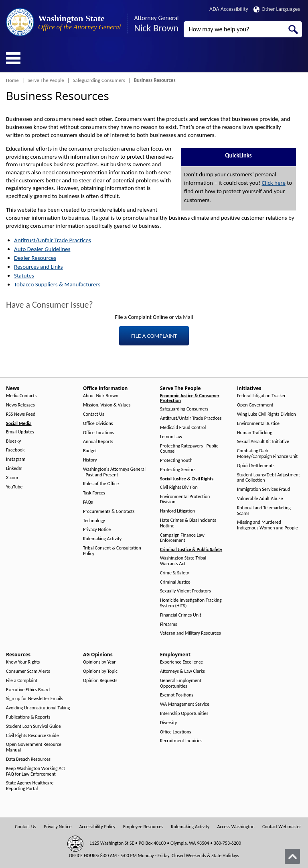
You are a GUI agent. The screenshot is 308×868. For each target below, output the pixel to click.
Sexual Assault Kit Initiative (263, 442)
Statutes (24, 276)
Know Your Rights (23, 662)
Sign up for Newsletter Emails (34, 699)
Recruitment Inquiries (181, 741)
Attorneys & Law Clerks (182, 671)
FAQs (88, 502)
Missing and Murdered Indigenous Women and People (267, 525)
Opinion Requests (100, 681)
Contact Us (94, 414)
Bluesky (13, 441)
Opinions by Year (99, 662)
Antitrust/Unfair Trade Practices (53, 240)
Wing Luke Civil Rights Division (266, 414)
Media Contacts (21, 396)
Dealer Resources (35, 258)
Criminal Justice (175, 582)
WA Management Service (185, 704)
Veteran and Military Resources (190, 633)
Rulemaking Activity (102, 539)
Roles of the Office (101, 484)
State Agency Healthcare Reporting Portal (30, 786)
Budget (90, 451)
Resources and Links (38, 267)
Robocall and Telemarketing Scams (264, 511)
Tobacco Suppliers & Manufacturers (57, 284)
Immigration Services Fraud (263, 489)
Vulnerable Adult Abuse (260, 499)
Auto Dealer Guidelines (42, 249)
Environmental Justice (258, 424)
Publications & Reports (28, 717)
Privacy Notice (97, 530)
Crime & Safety (174, 573)
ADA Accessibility (229, 9)
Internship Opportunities (184, 714)
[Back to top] (292, 856)
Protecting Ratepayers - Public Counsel (189, 449)
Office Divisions (98, 424)
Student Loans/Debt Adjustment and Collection (268, 478)
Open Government (255, 405)
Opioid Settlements (256, 466)
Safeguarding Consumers (99, 80)
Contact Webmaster (282, 827)
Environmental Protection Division (185, 499)
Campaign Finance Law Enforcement (182, 538)
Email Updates (20, 432)
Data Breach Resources (28, 759)
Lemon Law (171, 437)
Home (12, 80)
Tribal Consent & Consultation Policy (112, 551)
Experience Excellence (181, 662)
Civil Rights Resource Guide (32, 736)
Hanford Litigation (177, 511)
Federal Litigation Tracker (261, 396)
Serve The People (46, 80)
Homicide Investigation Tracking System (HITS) (191, 603)
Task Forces (94, 493)
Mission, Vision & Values (107, 405)
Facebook (15, 450)
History (90, 460)
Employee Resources (143, 827)
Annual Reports (98, 442)
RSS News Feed (21, 414)
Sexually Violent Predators (185, 591)
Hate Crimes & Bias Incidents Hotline (188, 523)
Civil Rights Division (179, 487)
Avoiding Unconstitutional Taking (38, 708)
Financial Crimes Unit (181, 615)
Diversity (168, 723)
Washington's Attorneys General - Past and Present (114, 472)
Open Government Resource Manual (34, 747)
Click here (274, 183)
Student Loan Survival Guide (33, 726)
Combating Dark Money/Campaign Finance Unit (267, 454)
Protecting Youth (176, 461)
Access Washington (236, 827)
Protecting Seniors (178, 470)
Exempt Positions (177, 695)
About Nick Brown (101, 396)
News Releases (20, 405)
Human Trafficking (255, 433)
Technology (94, 521)
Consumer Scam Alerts (28, 671)
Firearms (168, 624)
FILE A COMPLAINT (154, 336)
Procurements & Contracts (109, 512)
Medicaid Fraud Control (183, 428)
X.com (12, 478)
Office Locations (98, 433)
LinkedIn (14, 469)
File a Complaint (22, 681)
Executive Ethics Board (28, 690)
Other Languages (277, 9)
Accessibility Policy (97, 827)
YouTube (14, 487)
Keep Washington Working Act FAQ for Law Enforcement (35, 771)
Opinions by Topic (100, 671)
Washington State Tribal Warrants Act (183, 561)
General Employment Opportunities (181, 683)
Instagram (16, 459)
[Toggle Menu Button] (13, 58)
